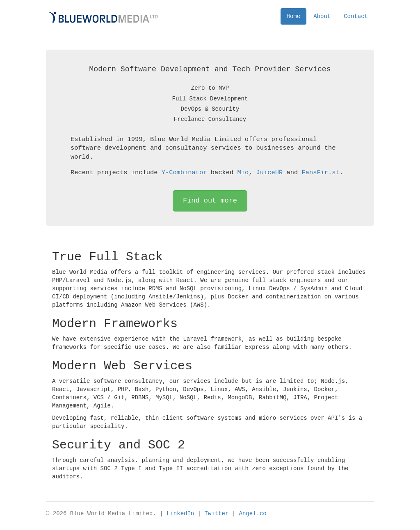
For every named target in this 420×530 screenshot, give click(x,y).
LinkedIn (180, 513)
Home (294, 16)
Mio (243, 172)
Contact (356, 16)
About (322, 16)
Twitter (216, 513)
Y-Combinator (184, 172)
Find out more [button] (210, 201)
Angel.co (252, 513)
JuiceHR (269, 172)
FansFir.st (320, 172)
